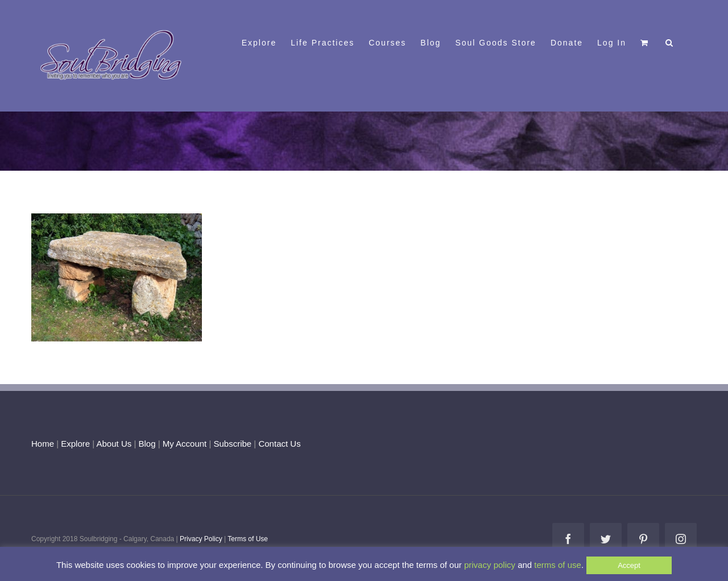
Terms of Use (248, 539)
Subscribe (233, 444)
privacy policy (490, 565)
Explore (75, 444)
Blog (147, 444)
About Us (114, 444)
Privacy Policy (201, 539)
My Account (185, 444)
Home (43, 444)
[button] (670, 42)
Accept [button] (629, 565)
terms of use (558, 565)
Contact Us (278, 444)
